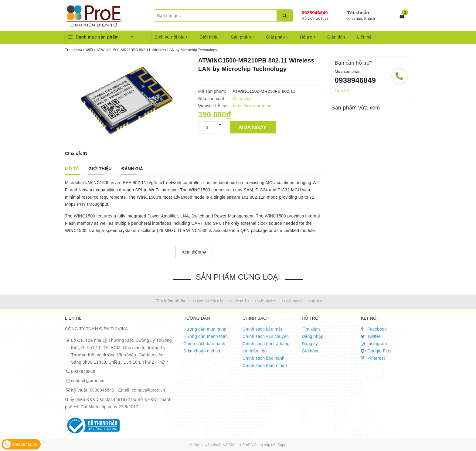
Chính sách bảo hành (204, 344)
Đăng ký (310, 344)
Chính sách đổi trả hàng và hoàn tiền (266, 347)
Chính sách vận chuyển (266, 336)
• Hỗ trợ (315, 301)
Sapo (282, 445)
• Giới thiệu (239, 301)
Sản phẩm (242, 37)
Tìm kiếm (311, 329)
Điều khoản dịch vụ (202, 351)
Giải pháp (277, 37)
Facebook (374, 329)
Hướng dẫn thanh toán (206, 336)
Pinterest (373, 358)
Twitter (371, 336)
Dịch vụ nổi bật (171, 37)
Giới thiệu (209, 37)
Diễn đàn (336, 37)
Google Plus (376, 351)
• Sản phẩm (265, 301)
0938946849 (315, 13)
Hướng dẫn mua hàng (205, 329)
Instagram (374, 344)
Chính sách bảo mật (262, 329)
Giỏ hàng (311, 351)
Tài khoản (358, 13)
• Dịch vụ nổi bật (208, 301)
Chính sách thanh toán (265, 365)
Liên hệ (365, 37)
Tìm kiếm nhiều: (171, 301)
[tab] (72, 169)
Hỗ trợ (308, 37)
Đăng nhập (313, 336)
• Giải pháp (292, 301)
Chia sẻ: (74, 153)
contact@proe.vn (88, 381)
